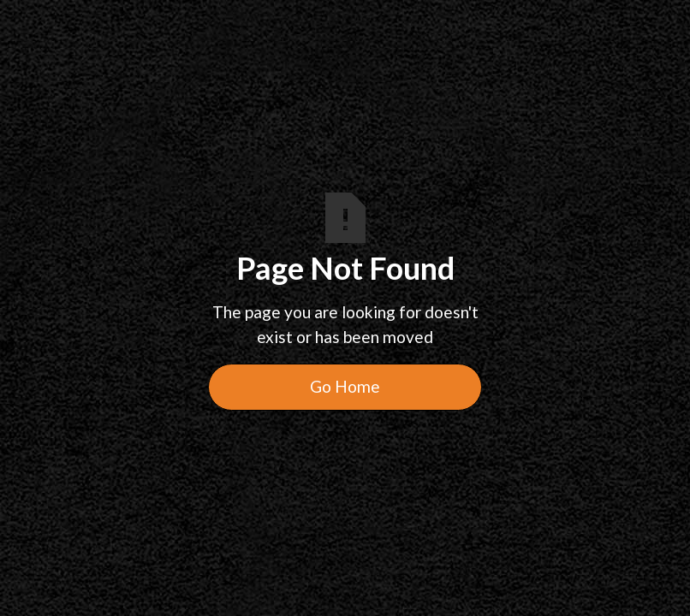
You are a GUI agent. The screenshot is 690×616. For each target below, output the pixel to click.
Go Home (345, 386)
